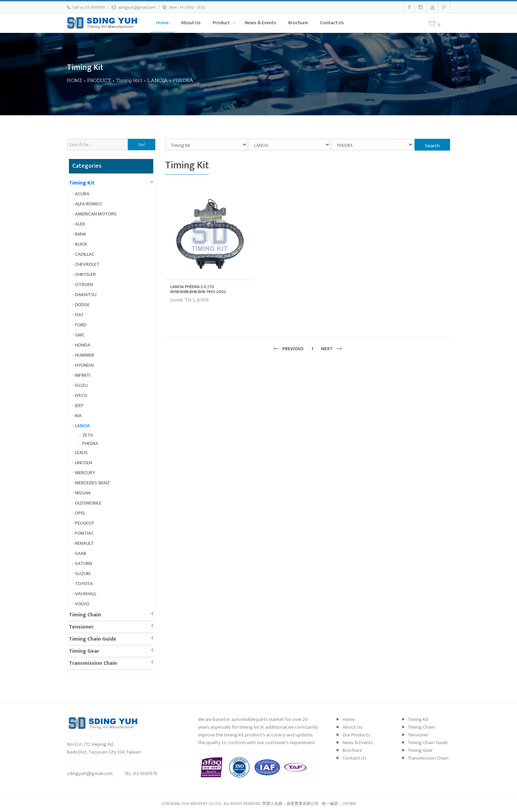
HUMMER (85, 355)
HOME (75, 80)
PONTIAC (84, 533)
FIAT (79, 315)
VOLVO (82, 604)
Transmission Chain (93, 663)
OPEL (80, 513)
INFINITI (83, 375)
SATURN (84, 563)
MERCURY (85, 473)
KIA (78, 416)
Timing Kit (82, 183)
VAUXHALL (86, 594)
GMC (80, 335)
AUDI (80, 224)
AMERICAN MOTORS (96, 214)
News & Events (261, 23)
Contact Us (332, 23)
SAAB (81, 553)
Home (163, 23)
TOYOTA (84, 584)
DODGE (82, 305)
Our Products (356, 735)
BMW (81, 234)
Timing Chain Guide (93, 639)
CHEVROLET (87, 264)
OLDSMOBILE (88, 503)
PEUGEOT (85, 523)
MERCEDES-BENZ (92, 483)
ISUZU (81, 385)
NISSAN (83, 493)
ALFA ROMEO (88, 204)
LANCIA (158, 80)
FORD (81, 325)
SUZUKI (83, 574)
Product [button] (222, 23)
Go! (142, 145)
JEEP (79, 405)
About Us (191, 23)
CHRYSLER (85, 274)
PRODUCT (99, 80)
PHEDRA (183, 80)
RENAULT (84, 543)
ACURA (82, 194)
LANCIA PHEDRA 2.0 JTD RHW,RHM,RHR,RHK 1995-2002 (198, 289)
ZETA (88, 435)
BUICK (81, 244)
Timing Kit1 (129, 80)
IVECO (81, 395)
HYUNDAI (84, 365)
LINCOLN (84, 463)
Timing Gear (84, 651)
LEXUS (81, 453)
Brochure (298, 23)
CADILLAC (85, 254)
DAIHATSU (86, 295)
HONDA (83, 345)
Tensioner (81, 627)
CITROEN (84, 285)
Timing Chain (85, 615)
